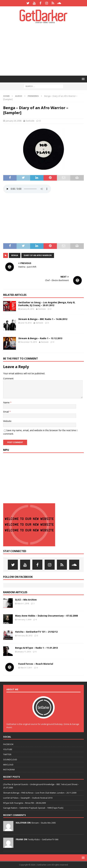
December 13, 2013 (29, 342)
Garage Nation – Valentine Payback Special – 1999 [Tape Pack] (33, 808)
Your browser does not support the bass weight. (27, 189)
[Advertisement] (45, 49)
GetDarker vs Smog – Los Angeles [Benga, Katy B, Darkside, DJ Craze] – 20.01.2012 (47, 304)
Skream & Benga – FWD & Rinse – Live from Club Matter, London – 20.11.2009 (40, 793)
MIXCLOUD (8, 765)
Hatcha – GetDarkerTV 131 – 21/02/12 (36, 632)
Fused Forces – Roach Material (36, 664)
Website (7, 421)
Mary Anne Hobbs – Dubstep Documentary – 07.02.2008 (46, 616)
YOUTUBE (8, 749)
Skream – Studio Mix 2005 (43, 823)
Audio (19, 96)
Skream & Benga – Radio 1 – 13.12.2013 (40, 338)
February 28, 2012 (25, 636)
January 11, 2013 (24, 652)
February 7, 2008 (24, 619)
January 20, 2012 (27, 309)
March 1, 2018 (23, 603)
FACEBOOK (8, 744)
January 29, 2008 (14, 121)
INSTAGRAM (9, 770)
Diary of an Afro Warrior (38, 255)
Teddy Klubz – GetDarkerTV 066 (43, 839)
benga (15, 255)
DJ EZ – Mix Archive (26, 600)
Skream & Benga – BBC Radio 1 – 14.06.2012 (43, 319)
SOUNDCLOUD (10, 759)
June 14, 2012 (26, 323)
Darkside (30, 121)
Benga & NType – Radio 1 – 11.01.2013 (36, 648)
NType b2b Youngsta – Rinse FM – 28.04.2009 (24, 803)
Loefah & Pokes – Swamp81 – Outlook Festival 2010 (28, 798)
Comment (8, 378)
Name (7, 402)
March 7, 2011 (26, 668)
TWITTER (7, 754)
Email (6, 412)
